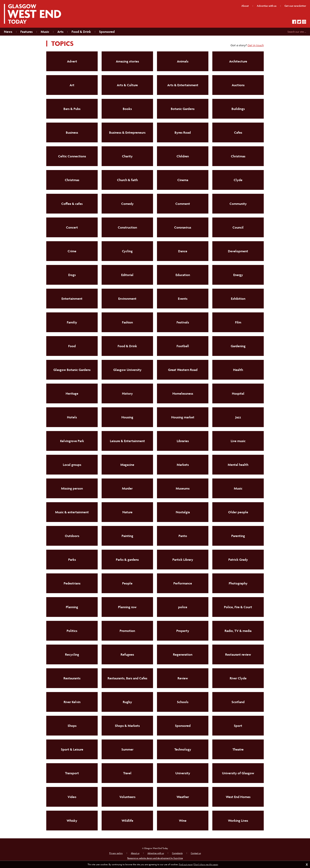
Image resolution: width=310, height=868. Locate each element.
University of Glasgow (238, 773)
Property (183, 631)
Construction (127, 227)
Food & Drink (127, 346)
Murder (127, 488)
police (183, 607)
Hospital (238, 393)
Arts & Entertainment (183, 85)
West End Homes (238, 797)
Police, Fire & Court (238, 607)
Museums (183, 488)
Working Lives (238, 821)
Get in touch (256, 45)
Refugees (127, 654)
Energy (238, 275)
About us (135, 853)
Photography (238, 583)
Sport (238, 726)
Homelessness (183, 393)
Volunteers (127, 797)
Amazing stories (127, 61)
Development (238, 251)
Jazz (238, 417)
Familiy (72, 322)
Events (183, 299)
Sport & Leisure (72, 749)
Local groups (72, 465)
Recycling (72, 654)
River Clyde (238, 678)
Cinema (183, 180)
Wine (183, 821)
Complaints (177, 853)
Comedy (127, 204)
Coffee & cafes (72, 204)
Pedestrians (72, 583)
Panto (183, 536)
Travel (127, 773)
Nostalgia (183, 512)
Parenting (238, 536)
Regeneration (183, 654)
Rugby (127, 702)
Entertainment (72, 299)
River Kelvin (72, 702)
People (127, 583)
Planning (72, 607)
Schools (183, 702)
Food (72, 346)
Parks (72, 560)
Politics (72, 631)
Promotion (127, 631)
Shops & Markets (127, 726)
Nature (127, 512)
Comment (183, 204)
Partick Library (183, 560)
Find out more (186, 864)
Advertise (267, 6)
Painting (127, 536)
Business (72, 132)
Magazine (127, 465)
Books (127, 109)
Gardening (238, 346)
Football (183, 346)
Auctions (238, 85)
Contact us (196, 853)
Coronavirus (183, 227)
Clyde (238, 180)
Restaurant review (238, 654)
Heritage (72, 393)
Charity (127, 156)
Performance (183, 583)
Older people (238, 512)
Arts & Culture (127, 85)
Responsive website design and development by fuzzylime (155, 858)
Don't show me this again (206, 864)
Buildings (238, 109)
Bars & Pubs (72, 109)
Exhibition (238, 299)
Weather (183, 797)
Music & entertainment (72, 512)
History (127, 393)
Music (238, 488)
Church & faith (127, 180)
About (245, 6)
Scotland (238, 702)
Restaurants (72, 678)
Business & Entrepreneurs (127, 132)
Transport (72, 773)
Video (72, 797)
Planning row (127, 607)
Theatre (238, 749)
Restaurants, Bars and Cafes (127, 678)
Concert (72, 227)
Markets (183, 465)
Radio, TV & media (238, 631)
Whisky (72, 821)
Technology (183, 749)
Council (238, 227)
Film (238, 322)
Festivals (183, 322)
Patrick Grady (238, 560)
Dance (183, 251)
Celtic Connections (72, 156)
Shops (72, 726)
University (183, 773)
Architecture (238, 61)
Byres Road (183, 132)
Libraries (183, 441)
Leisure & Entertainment (127, 441)
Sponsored (183, 726)
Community (238, 204)
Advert (72, 61)
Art (72, 85)
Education (183, 275)
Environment (127, 299)
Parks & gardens (127, 560)
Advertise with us (156, 853)
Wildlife (127, 821)
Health (238, 370)
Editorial (127, 275)
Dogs (72, 275)
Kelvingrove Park (72, 441)
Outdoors (72, 536)
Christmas (238, 156)
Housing (127, 417)
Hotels (72, 417)
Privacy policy (116, 853)
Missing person (72, 488)
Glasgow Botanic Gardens (72, 370)
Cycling (127, 251)
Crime (72, 251)
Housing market (183, 417)
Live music (238, 441)
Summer (127, 749)
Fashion (127, 322)
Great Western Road (183, 370)
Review (183, 678)
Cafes (238, 132)
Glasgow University (127, 370)
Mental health (238, 465)
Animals (183, 61)
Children (183, 156)
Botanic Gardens (183, 109)
